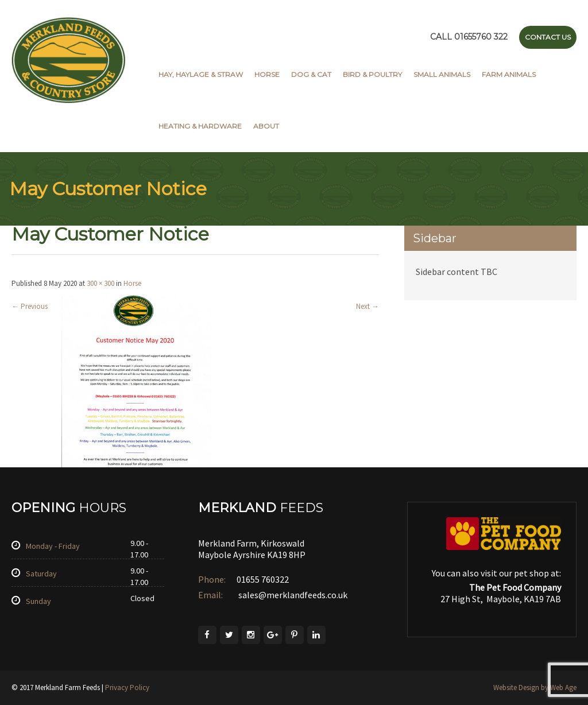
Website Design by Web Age (535, 687)
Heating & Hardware (200, 126)
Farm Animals (509, 74)
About (266, 126)
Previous (30, 306)
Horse (267, 74)
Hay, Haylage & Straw (201, 74)
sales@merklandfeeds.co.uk (292, 595)
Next (367, 306)
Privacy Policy (127, 687)
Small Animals (442, 74)
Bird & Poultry (372, 74)
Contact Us (548, 37)
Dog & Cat (311, 74)
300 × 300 (100, 283)
